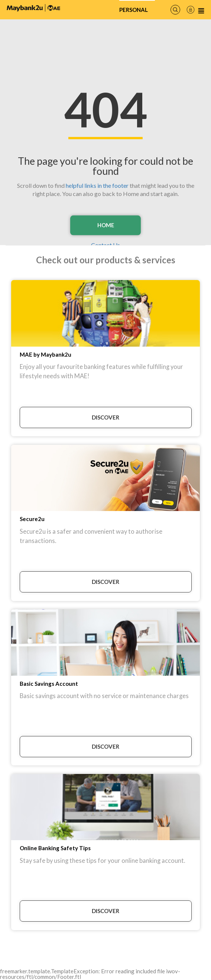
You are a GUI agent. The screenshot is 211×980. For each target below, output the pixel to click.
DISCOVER (105, 417)
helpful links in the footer (97, 185)
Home (105, 225)
